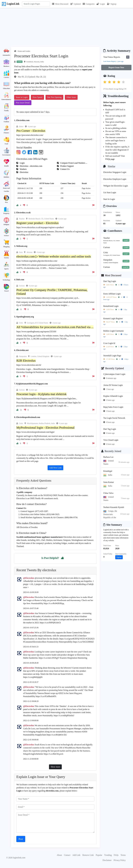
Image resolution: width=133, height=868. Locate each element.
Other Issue (71, 97)
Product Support (67, 166)
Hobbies (6, 177)
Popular (99, 855)
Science (6, 236)
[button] (62, 558)
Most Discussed (60, 4)
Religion (6, 224)
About (59, 855)
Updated (76, 4)
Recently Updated (112, 368)
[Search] (36, 4)
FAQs (116, 855)
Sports (6, 269)
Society (6, 258)
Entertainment (6, 99)
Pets (6, 202)
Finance (6, 133)
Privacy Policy (120, 860)
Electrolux (24, 172)
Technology (6, 280)
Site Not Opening (54, 97)
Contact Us (65, 169)
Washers (23, 169)
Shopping (6, 247)
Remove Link (88, 855)
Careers (6, 77)
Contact (67, 855)
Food (6, 144)
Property (6, 213)
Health (6, 166)
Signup (112, 4)
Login (101, 4)
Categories (89, 4)
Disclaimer (107, 860)
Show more (55, 767)
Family (6, 111)
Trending (108, 855)
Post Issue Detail (23, 103)
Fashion (6, 122)
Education (6, 88)
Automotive (6, 55)
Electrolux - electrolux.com (31, 166)
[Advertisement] (66, 27)
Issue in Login (22, 97)
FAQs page (110, 159)
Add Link (76, 855)
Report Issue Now (116, 67)
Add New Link (55, 468)
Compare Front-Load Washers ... (74, 163)
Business (6, 66)
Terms (123, 855)
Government (6, 155)
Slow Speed (37, 97)
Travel (6, 291)
